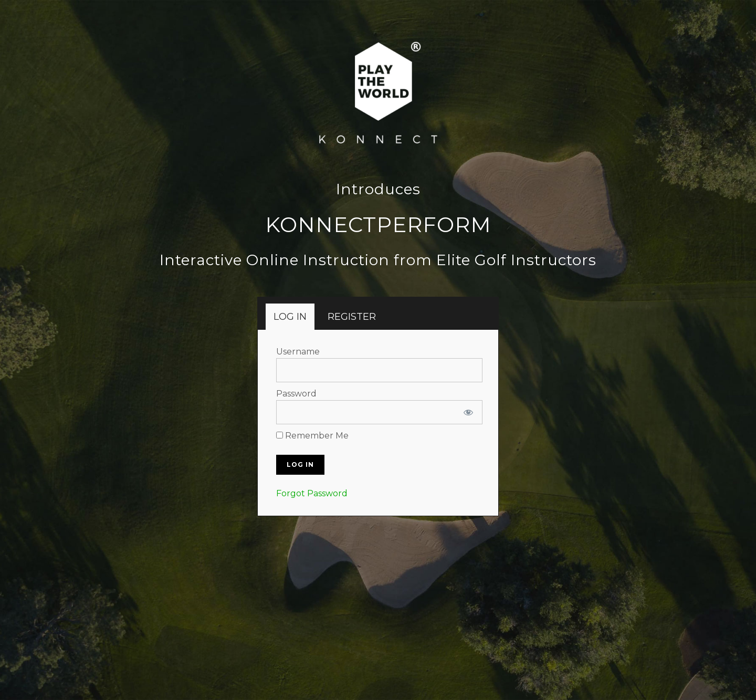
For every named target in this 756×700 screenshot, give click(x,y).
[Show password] (468, 412)
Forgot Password (312, 493)
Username (298, 352)
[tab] (290, 317)
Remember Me (312, 436)
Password (296, 394)
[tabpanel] (379, 423)
